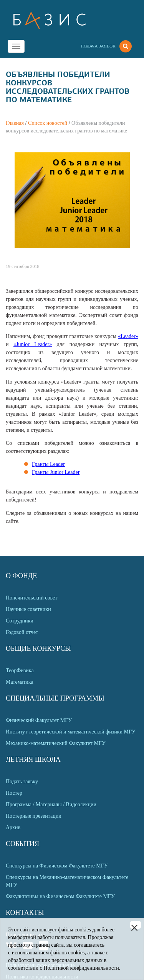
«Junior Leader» (33, 344)
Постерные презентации (34, 816)
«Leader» (128, 336)
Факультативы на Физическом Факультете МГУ (60, 896)
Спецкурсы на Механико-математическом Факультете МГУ (67, 881)
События (22, 844)
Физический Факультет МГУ (39, 720)
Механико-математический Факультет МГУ (56, 743)
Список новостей (48, 123)
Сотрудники (20, 621)
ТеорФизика (20, 670)
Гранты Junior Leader (56, 472)
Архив (13, 827)
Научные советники (28, 609)
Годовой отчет (22, 632)
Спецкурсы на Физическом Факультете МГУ (57, 866)
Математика (20, 682)
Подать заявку (22, 782)
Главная (15, 123)
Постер (14, 793)
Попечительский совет (31, 598)
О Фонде (21, 576)
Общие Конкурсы (38, 648)
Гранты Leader (48, 464)
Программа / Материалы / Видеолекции (51, 804)
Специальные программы (55, 698)
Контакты (25, 913)
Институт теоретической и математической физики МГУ (71, 732)
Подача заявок (98, 46)
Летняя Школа (33, 759)
